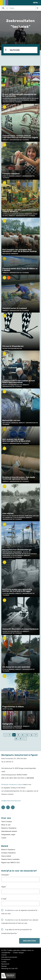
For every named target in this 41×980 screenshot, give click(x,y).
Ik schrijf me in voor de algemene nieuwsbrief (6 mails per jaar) (19, 912)
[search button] (37, 8)
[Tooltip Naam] (38, 886)
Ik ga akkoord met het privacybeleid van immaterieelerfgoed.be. (17, 931)
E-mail (4, 899)
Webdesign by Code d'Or (10, 968)
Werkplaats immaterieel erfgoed (12, 784)
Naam (3, 887)
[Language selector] (5, 8)
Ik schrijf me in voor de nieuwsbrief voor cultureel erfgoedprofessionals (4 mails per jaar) (20, 922)
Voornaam (5, 875)
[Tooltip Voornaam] (38, 874)
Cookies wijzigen (19, 953)
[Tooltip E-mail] (38, 898)
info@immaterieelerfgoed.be (11, 801)
